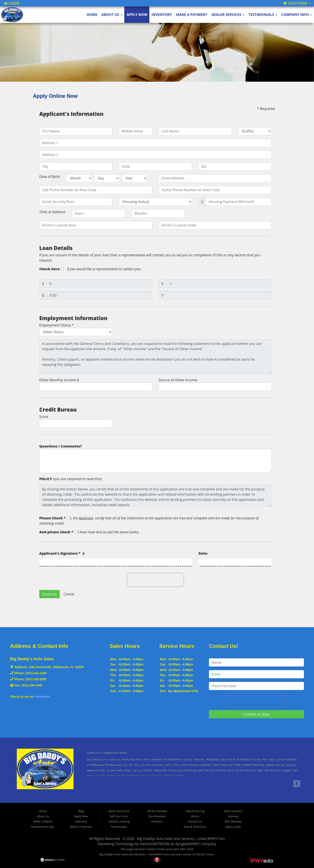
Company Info (297, 15)
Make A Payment (192, 15)
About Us (112, 15)
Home (92, 15)
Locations (296, 3)
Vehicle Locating (119, 821)
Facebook (42, 697)
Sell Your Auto (119, 816)
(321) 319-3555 (36, 679)
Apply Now (137, 15)
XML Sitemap (233, 821)
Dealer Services (228, 15)
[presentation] (155, 580)
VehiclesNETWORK (154, 844)
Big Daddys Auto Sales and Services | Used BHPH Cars (181, 839)
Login (12, 3)
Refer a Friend (43, 821)
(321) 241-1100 (36, 673)
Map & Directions (195, 827)
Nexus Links (233, 827)
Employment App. (43, 827)
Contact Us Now (256, 714)
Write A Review (157, 811)
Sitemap (233, 816)
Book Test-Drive (119, 811)
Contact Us (195, 821)
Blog (81, 811)
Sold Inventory (233, 811)
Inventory (162, 15)
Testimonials (263, 15)
